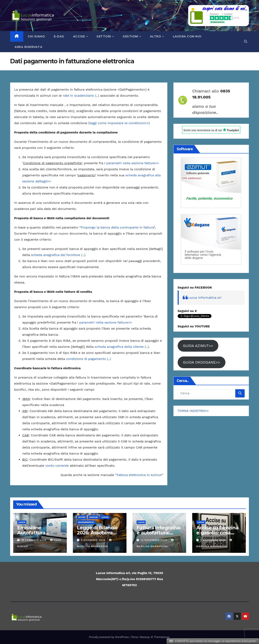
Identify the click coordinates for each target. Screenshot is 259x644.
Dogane (93, 517)
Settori (104, 36)
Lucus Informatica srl (205, 298)
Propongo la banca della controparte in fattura (117, 227)
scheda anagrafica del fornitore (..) (58, 255)
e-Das (59, 36)
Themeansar (162, 637)
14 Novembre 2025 (154, 540)
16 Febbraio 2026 (34, 540)
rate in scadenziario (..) (81, 96)
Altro (156, 36)
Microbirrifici (86, 522)
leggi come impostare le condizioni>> (119, 123)
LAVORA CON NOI (187, 36)
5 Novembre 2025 (214, 540)
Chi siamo (36, 36)
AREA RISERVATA (28, 47)
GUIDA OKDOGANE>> (202, 362)
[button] (246, 42)
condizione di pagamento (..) (88, 359)
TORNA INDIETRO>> (193, 411)
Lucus (22, 522)
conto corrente (57, 466)
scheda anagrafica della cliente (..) (122, 347)
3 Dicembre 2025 (94, 540)
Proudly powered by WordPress (109, 637)
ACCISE (82, 517)
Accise (80, 36)
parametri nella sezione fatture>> (133, 163)
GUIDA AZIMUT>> (198, 346)
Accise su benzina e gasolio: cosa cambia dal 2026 (217, 533)
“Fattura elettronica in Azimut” (139, 475)
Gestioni (131, 36)
